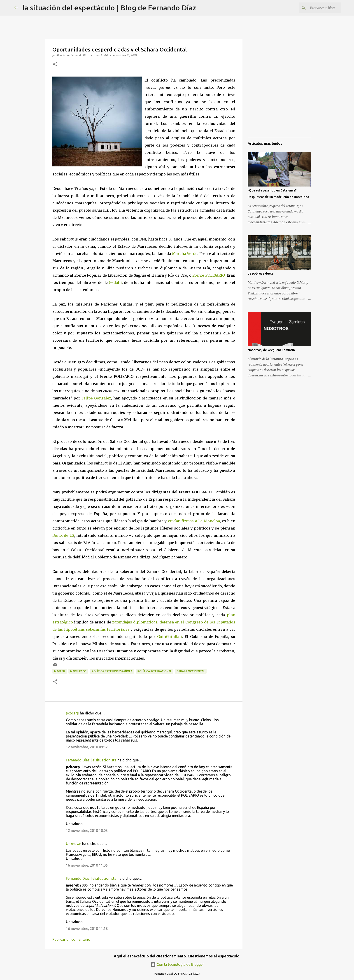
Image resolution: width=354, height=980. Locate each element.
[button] (55, 64)
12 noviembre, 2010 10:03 (87, 831)
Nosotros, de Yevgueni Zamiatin (271, 350)
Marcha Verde (185, 254)
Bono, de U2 (63, 535)
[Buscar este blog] (317, 8)
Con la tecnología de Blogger (177, 964)
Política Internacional (155, 671)
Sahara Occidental (191, 671)
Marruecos (78, 671)
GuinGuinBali (170, 637)
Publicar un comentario (71, 939)
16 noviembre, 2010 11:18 (87, 929)
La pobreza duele (261, 273)
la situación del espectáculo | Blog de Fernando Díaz (109, 8)
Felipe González (96, 398)
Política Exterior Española (112, 671)
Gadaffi (115, 282)
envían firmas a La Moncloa (194, 521)
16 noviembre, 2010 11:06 (87, 865)
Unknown (74, 844)
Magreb (60, 671)
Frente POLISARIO (208, 275)
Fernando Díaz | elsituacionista (91, 760)
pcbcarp (72, 713)
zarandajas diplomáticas (135, 622)
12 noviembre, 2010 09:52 (87, 747)
